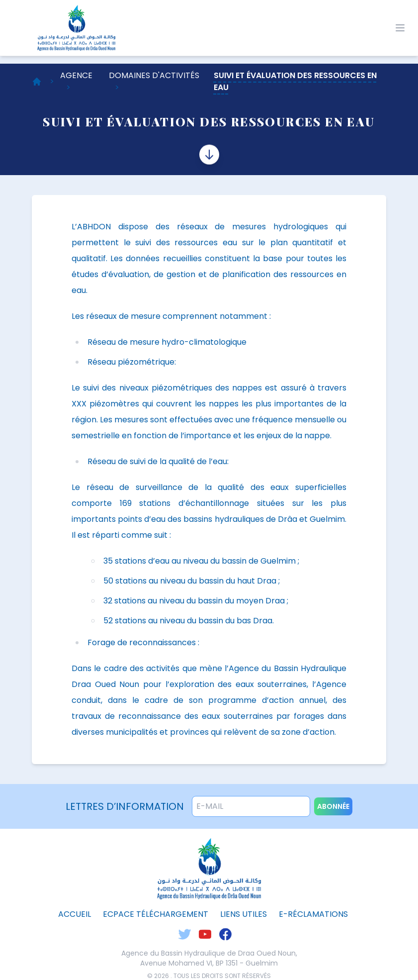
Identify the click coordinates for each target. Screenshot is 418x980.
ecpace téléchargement (156, 914)
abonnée (333, 806)
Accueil (75, 914)
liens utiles (244, 914)
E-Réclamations (313, 914)
